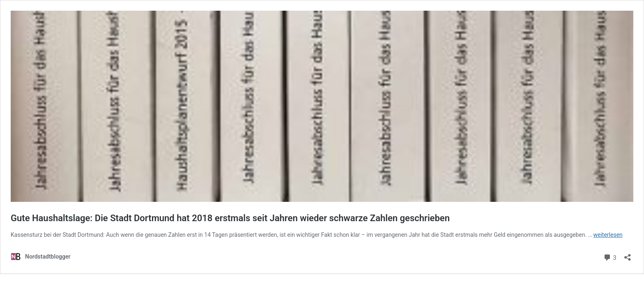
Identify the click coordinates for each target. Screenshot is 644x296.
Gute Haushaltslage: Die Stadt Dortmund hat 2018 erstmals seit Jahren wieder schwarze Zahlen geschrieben (230, 218)
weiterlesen (608, 235)
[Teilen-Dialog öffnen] (628, 255)
